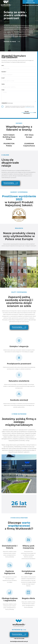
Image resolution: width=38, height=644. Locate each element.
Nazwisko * (4, 72)
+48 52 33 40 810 (30, 3)
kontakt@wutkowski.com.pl (30, 5)
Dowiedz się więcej (12, 42)
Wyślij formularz (30, 112)
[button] (2, 269)
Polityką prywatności (30, 107)
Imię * (3, 65)
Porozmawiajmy (11, 183)
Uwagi (3, 90)
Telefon (3, 84)
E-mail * (3, 78)
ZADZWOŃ (30, 1)
